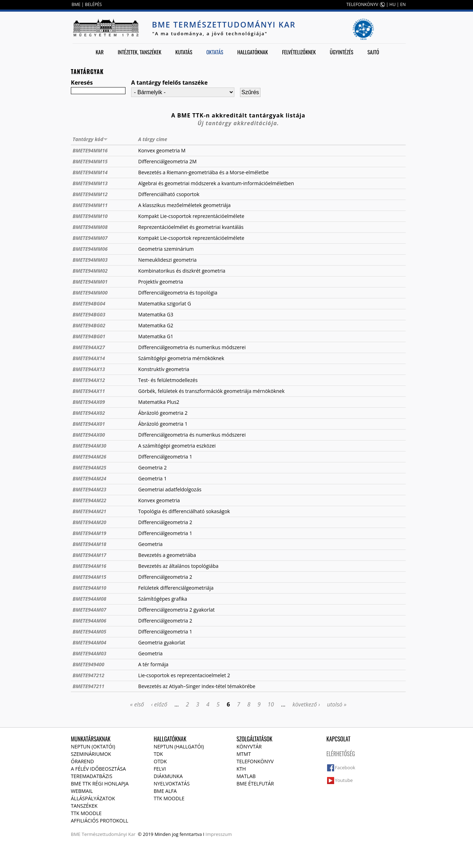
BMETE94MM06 (90, 249)
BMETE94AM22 (90, 500)
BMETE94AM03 (90, 653)
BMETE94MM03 (90, 260)
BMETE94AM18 (90, 544)
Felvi (160, 769)
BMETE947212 (88, 675)
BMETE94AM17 (90, 555)
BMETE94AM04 (90, 642)
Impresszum (219, 834)
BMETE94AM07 (90, 610)
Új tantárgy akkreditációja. (238, 123)
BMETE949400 (88, 664)
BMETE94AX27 (89, 347)
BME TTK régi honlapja (100, 784)
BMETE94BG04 (89, 304)
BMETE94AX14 (89, 358)
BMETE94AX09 (89, 402)
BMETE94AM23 (90, 489)
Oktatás (215, 52)
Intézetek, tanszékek (140, 52)
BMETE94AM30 (90, 446)
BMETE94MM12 (90, 194)
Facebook (345, 767)
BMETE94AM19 (90, 533)
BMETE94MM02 (90, 271)
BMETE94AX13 (89, 369)
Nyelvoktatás (172, 784)
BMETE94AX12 (89, 380)
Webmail (82, 791)
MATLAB (246, 776)
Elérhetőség (341, 754)
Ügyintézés (342, 52)
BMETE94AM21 (90, 511)
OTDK (160, 761)
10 (271, 704)
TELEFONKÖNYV (362, 4)
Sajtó (373, 52)
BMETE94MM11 (90, 205)
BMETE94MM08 (90, 227)
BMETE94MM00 (90, 293)
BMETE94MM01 (90, 282)
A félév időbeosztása (98, 769)
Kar (100, 52)
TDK (158, 754)
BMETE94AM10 (90, 588)
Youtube (344, 780)
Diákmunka (168, 776)
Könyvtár (249, 746)
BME (76, 4)
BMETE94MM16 (90, 150)
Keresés (82, 83)
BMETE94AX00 (89, 435)
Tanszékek (84, 806)
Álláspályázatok (93, 798)
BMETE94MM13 (90, 183)
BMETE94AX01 (89, 424)
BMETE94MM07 (90, 238)
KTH (241, 769)
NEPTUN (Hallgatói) (179, 746)
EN (403, 4)
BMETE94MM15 (90, 161)
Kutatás (184, 52)
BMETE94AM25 (90, 468)
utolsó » (337, 704)
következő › (306, 704)
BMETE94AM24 (90, 478)
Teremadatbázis (92, 776)
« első (137, 704)
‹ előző (159, 704)
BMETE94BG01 (89, 336)
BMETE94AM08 (90, 599)
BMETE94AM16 (90, 566)
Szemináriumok (91, 754)
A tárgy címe (153, 139)
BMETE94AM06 (90, 621)
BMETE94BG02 (89, 325)
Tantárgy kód (90, 139)
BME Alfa (165, 791)
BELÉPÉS (93, 4)
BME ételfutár (255, 784)
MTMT (244, 754)
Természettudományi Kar (109, 834)
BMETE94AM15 (90, 577)
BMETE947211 (88, 686)
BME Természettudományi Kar (224, 24)
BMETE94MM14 (90, 172)
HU (393, 4)
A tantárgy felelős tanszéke (169, 83)
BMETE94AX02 (89, 413)
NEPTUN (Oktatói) (93, 746)
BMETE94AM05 (90, 632)
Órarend (82, 761)
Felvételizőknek (299, 52)
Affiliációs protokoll (100, 821)
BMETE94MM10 (90, 216)
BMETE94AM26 (90, 457)
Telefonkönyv (255, 761)
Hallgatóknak (253, 52)
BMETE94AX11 (89, 391)
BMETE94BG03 (89, 314)
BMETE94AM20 (90, 522)
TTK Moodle (86, 813)
